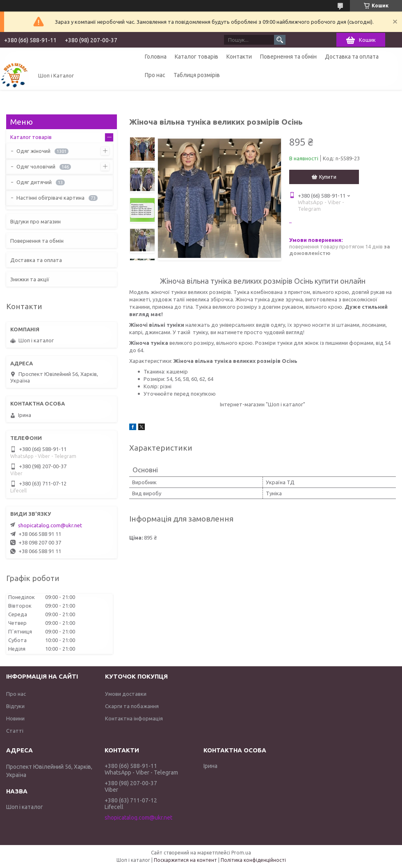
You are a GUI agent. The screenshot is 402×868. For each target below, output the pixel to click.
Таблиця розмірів (197, 75)
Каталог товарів (196, 57)
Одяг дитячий (34, 182)
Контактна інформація (134, 718)
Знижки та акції (30, 279)
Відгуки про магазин (35, 221)
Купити (328, 177)
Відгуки (15, 706)
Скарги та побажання (132, 706)
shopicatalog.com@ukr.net (50, 525)
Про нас (155, 75)
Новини (15, 718)
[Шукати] (280, 40)
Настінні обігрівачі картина (50, 198)
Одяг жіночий (33, 151)
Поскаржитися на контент (185, 860)
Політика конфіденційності (253, 860)
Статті (15, 731)
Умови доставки (126, 694)
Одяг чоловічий (36, 166)
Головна (156, 57)
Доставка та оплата (352, 57)
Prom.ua (241, 853)
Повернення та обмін (288, 57)
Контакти (239, 57)
